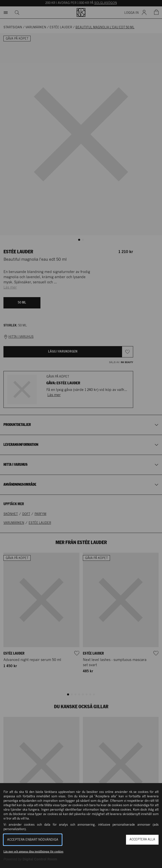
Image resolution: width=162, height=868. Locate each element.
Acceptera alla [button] (142, 840)
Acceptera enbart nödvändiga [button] (33, 840)
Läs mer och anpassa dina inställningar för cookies (33, 852)
